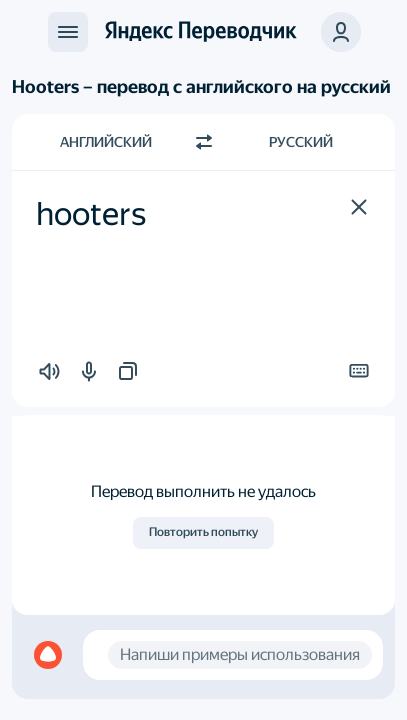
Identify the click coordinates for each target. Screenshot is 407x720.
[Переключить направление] (204, 142)
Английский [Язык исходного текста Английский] (106, 142)
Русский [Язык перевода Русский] (301, 142)
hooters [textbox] (91, 214)
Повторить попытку (203, 532)
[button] (359, 207)
